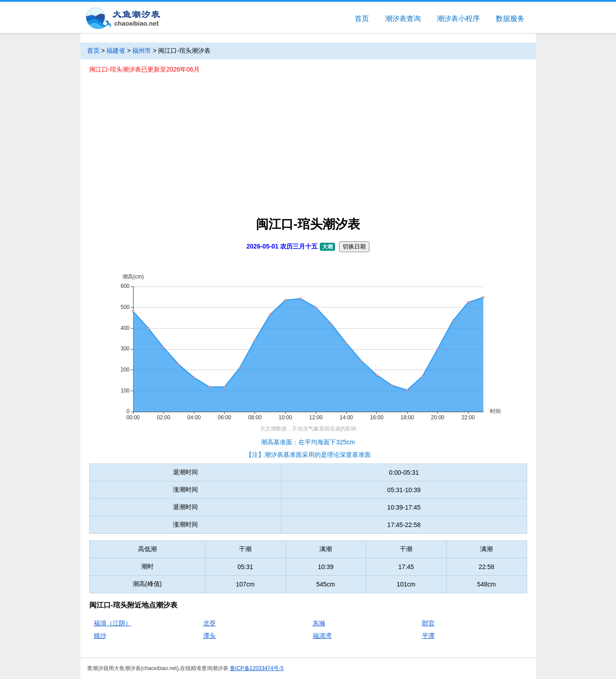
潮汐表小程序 (458, 19)
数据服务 (510, 19)
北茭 (210, 623)
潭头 (210, 636)
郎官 (428, 623)
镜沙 (100, 636)
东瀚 (319, 623)
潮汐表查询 (403, 19)
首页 (362, 19)
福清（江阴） (113, 623)
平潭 (428, 636)
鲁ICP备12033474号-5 (257, 668)
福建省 (116, 51)
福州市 (142, 51)
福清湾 (322, 636)
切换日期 (354, 247)
